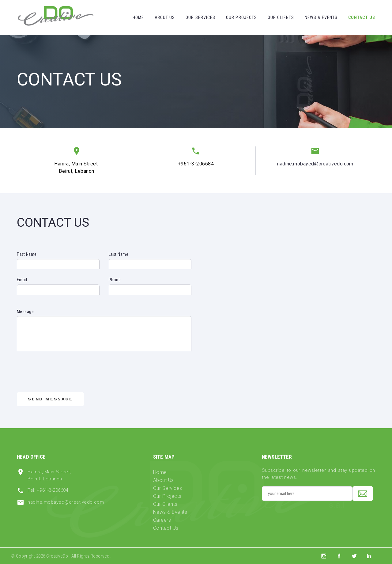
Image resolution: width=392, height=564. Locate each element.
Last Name (119, 261)
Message (25, 327)
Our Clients (281, 17)
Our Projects (241, 17)
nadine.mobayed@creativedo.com (315, 164)
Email (22, 286)
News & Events (321, 17)
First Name (27, 261)
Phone (115, 286)
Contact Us (362, 17)
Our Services (200, 17)
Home (138, 17)
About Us (165, 17)
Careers (162, 520)
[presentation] (63, 378)
